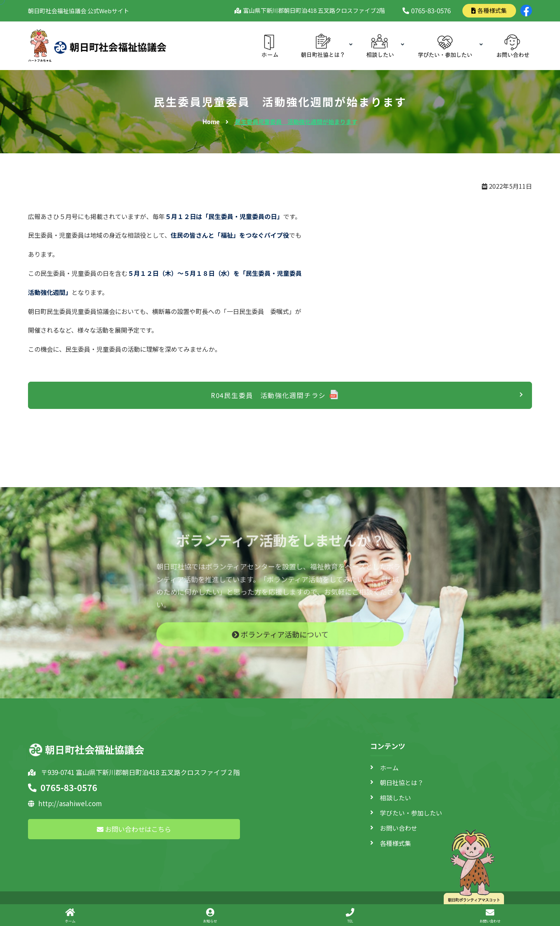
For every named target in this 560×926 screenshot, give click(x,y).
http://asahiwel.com (65, 803)
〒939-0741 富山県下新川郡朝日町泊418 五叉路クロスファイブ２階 (134, 772)
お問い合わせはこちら (134, 829)
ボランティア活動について (280, 639)
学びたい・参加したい (411, 813)
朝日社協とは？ (402, 782)
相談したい (395, 798)
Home (211, 122)
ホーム (389, 768)
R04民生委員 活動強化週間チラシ (268, 395)
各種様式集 (489, 10)
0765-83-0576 (427, 10)
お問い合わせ (399, 828)
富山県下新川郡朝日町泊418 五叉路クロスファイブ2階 (313, 10)
